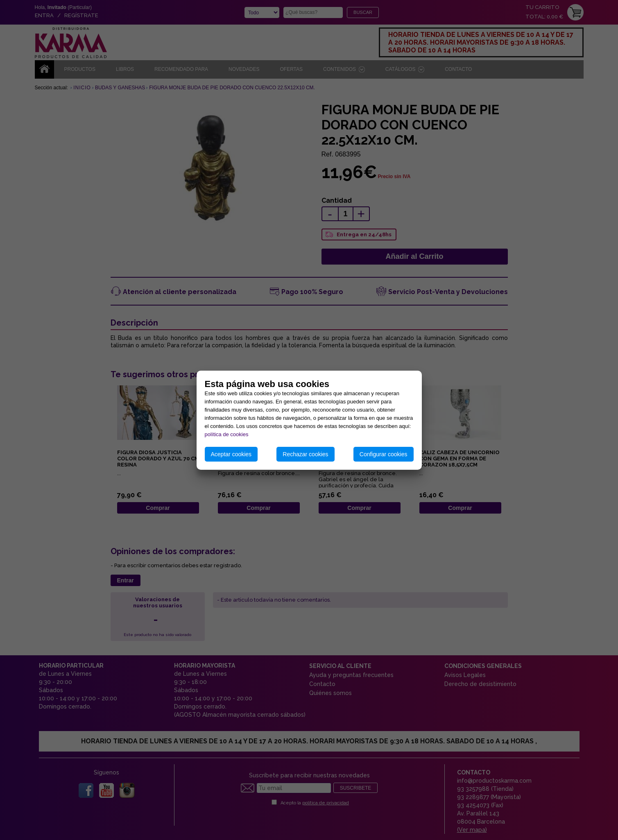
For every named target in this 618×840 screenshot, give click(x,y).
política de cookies (227, 434)
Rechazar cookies (305, 454)
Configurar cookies (384, 454)
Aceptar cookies (231, 454)
